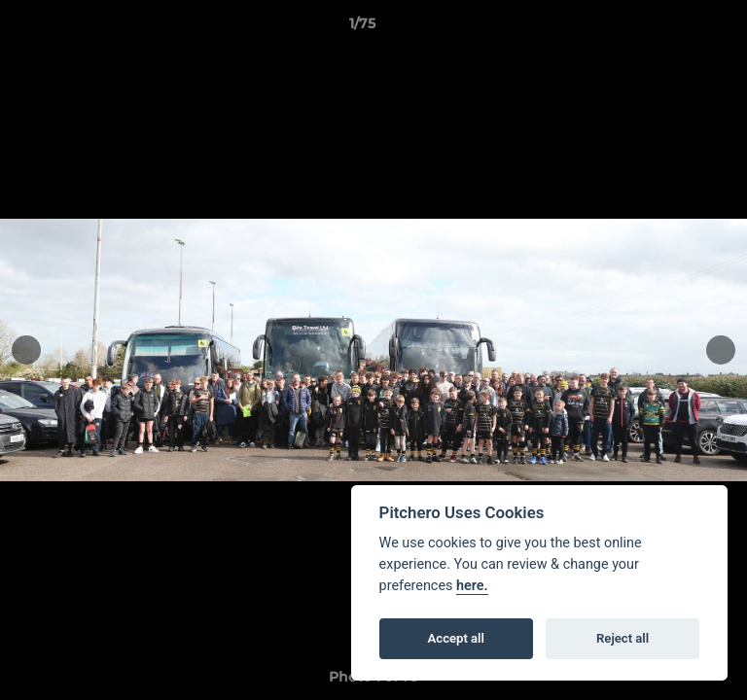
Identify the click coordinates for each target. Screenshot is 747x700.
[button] (677, 28)
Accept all (456, 638)
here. (472, 586)
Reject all (622, 638)
